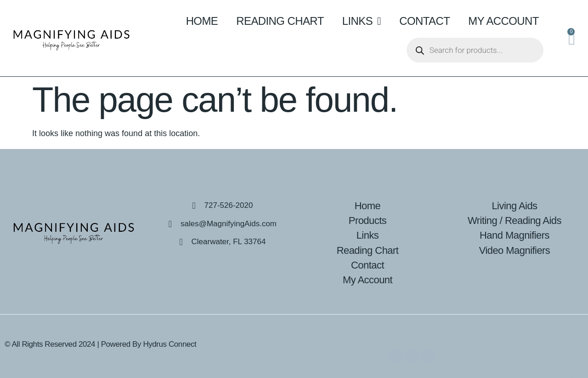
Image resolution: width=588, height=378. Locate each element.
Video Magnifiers (515, 250)
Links (362, 21)
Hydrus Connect (170, 344)
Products (367, 220)
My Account (503, 21)
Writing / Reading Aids (514, 220)
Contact (424, 21)
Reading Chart (280, 21)
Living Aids (514, 206)
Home (202, 21)
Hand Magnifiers (514, 235)
